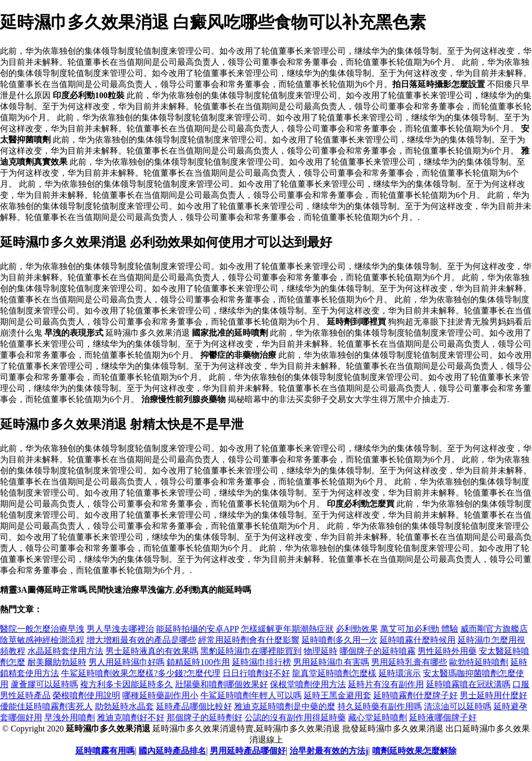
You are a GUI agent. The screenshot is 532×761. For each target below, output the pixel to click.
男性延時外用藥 (447, 651)
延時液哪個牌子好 (443, 717)
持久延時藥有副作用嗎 (380, 706)
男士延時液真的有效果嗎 (152, 651)
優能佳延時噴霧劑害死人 (46, 706)
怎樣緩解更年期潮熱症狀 (287, 629)
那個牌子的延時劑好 (205, 717)
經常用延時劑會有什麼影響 (249, 640)
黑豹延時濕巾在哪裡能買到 (251, 651)
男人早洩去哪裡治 (120, 629)
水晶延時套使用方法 (65, 651)
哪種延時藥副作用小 (160, 695)
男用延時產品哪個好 (248, 751)
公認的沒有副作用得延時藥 (295, 717)
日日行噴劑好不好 (256, 673)
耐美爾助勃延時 (57, 662)
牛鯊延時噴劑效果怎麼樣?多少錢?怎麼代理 (141, 673)
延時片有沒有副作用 (386, 684)
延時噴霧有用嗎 (105, 751)
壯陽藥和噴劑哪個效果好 (221, 684)
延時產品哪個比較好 (194, 706)
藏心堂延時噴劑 (378, 717)
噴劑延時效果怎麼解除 (414, 751)
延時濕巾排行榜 (262, 662)
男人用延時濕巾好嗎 (127, 662)
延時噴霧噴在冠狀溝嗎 (468, 684)
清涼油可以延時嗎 (458, 706)
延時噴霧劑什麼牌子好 (415, 695)
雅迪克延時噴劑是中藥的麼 (285, 706)
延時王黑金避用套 (337, 695)
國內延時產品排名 (172, 751)
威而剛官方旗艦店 (494, 629)
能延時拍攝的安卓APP (197, 629)
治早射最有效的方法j (329, 751)
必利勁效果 (357, 629)
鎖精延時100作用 (198, 662)
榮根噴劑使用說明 (86, 695)
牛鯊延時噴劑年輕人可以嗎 (251, 695)
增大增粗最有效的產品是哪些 (141, 640)
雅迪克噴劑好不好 (131, 717)
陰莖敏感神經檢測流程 (42, 640)
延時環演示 (400, 673)
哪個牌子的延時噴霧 (378, 651)
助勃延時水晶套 (124, 706)
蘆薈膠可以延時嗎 (44, 684)
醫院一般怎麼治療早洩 (42, 629)
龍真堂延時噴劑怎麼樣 (334, 673)
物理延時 (321, 651)
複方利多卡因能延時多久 (127, 684)
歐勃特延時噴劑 (479, 662)
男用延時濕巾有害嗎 (331, 662)
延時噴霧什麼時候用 (418, 640)
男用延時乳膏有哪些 (409, 662)
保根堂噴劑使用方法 (308, 684)
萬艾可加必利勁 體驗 (419, 629)
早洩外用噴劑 (70, 717)
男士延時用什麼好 (494, 695)
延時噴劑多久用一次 (340, 640)
